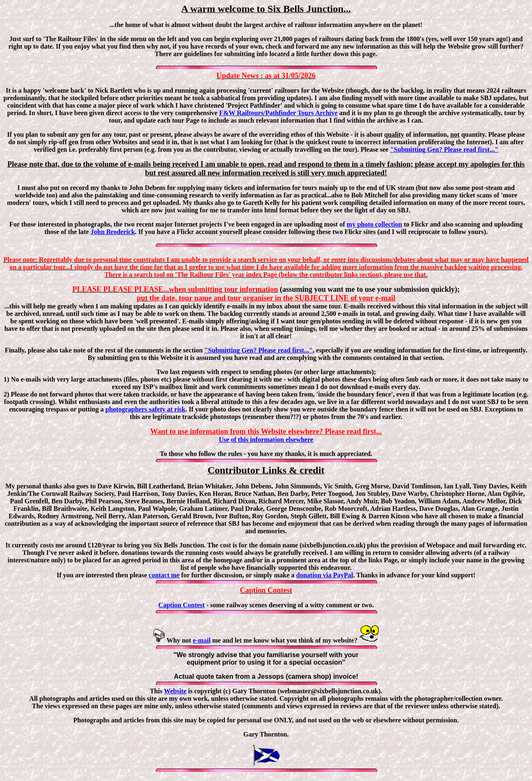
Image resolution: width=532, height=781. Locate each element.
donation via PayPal (325, 575)
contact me (164, 575)
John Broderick (113, 232)
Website (175, 691)
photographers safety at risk (145, 409)
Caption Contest (182, 605)
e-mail (202, 640)
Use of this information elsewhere (266, 440)
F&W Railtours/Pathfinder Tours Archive (278, 113)
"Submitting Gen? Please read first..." (444, 149)
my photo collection (374, 224)
